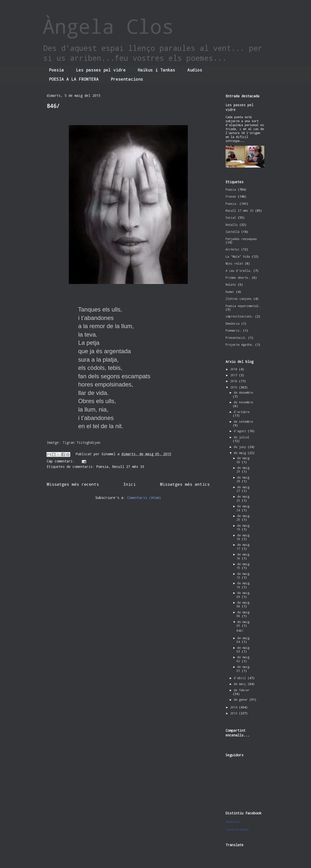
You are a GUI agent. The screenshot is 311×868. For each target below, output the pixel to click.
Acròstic (233, 249)
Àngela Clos (108, 26)
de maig (241, 453)
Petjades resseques (241, 239)
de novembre (243, 402)
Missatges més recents (73, 484)
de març (241, 684)
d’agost (241, 431)
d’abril (241, 678)
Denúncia (233, 323)
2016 (235, 381)
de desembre (243, 392)
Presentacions (127, 79)
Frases (231, 196)
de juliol (242, 437)
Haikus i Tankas (156, 70)
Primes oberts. (238, 278)
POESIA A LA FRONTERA (74, 79)
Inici (129, 484)
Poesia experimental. (243, 306)
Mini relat (234, 263)
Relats (231, 284)
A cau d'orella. (239, 271)
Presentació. (236, 338)
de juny (241, 447)
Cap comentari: (62, 461)
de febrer (242, 690)
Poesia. (232, 204)
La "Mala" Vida (238, 256)
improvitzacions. (239, 316)
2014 (235, 707)
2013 (235, 713)
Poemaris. (233, 330)
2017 (235, 375)
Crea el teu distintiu (237, 830)
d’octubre (242, 412)
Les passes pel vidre (101, 70)
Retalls (232, 225)
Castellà (233, 232)
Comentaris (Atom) (144, 498)
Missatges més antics (185, 484)
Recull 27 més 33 (128, 467)
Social (231, 217)
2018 (235, 369)
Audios (195, 70)
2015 (235, 387)
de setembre (243, 421)
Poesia (56, 70)
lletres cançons (239, 299)
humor (230, 292)
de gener (242, 699)
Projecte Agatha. (239, 345)
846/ (53, 106)
